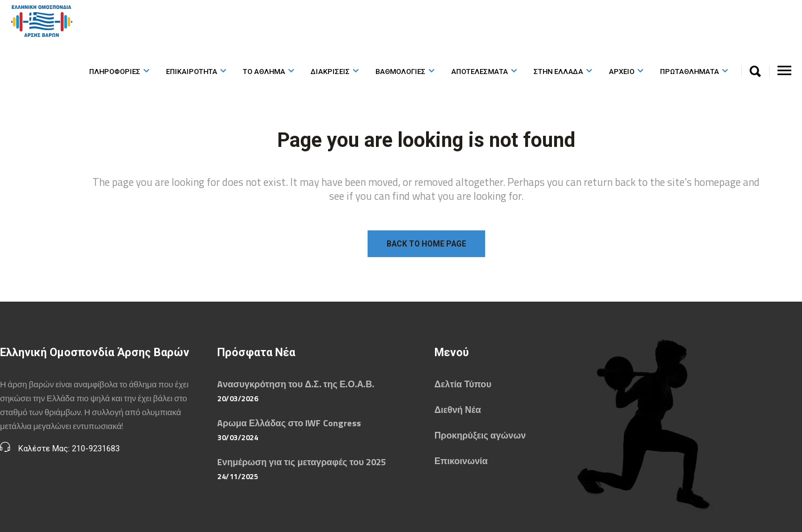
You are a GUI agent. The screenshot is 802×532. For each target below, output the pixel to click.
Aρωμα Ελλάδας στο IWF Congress (289, 423)
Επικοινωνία (461, 461)
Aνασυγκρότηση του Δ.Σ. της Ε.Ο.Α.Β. (296, 384)
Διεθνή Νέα (458, 410)
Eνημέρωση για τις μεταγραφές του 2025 (302, 462)
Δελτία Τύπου (463, 384)
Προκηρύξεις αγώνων (480, 435)
